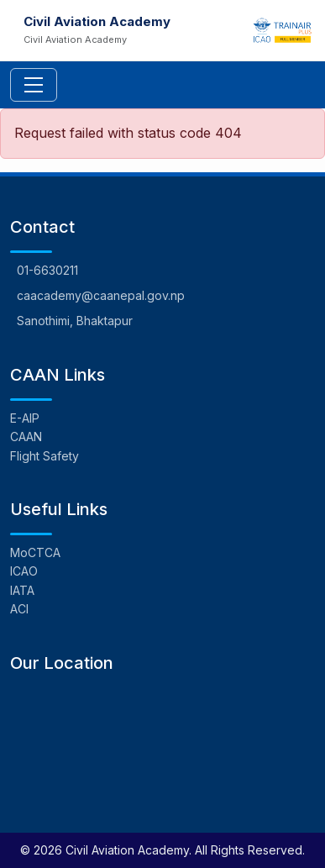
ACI (19, 609)
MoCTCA (35, 552)
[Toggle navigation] (34, 85)
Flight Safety (45, 456)
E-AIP (25, 418)
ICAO (24, 571)
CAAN (26, 437)
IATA (22, 590)
